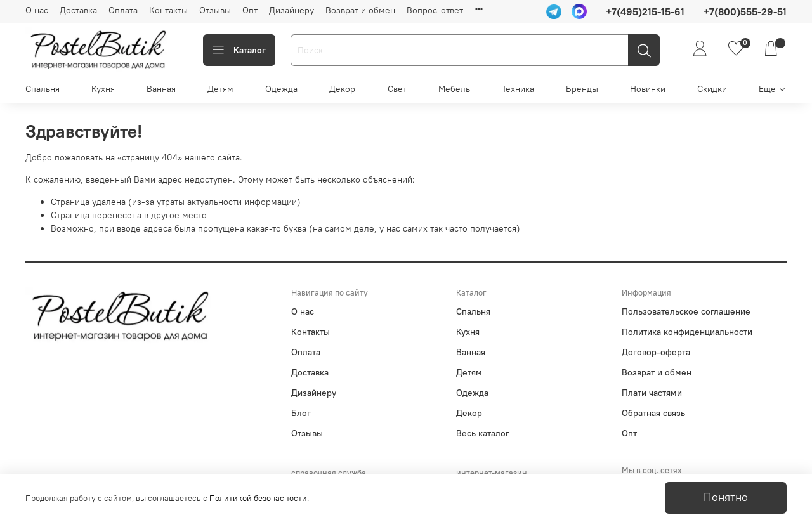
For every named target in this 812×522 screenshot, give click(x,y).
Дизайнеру (291, 10)
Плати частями (652, 393)
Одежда (281, 89)
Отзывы (215, 10)
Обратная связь (653, 413)
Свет (397, 89)
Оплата (123, 10)
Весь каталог (483, 433)
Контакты (168, 10)
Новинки (648, 89)
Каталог (239, 50)
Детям (220, 89)
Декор (342, 89)
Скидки (712, 89)
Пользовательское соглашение (686, 311)
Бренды (582, 89)
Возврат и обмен (360, 10)
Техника (518, 89)
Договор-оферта (656, 352)
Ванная (161, 89)
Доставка (78, 10)
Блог (301, 413)
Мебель (454, 89)
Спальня (43, 89)
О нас (37, 10)
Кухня (103, 89)
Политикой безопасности (258, 498)
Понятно (726, 497)
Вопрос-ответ (435, 10)
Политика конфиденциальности (687, 332)
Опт (250, 10)
